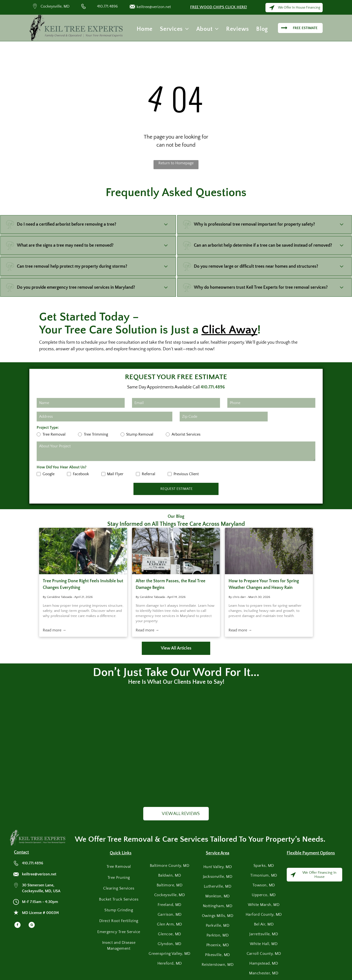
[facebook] (17, 925)
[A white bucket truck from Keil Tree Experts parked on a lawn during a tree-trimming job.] (176, 551)
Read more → (55, 630)
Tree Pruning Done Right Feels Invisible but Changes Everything (83, 584)
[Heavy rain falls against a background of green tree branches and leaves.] (269, 551)
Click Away (229, 330)
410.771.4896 (107, 6)
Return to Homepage (176, 163)
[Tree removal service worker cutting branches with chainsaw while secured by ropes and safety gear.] (83, 551)
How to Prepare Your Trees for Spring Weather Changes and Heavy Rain (264, 584)
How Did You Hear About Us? (62, 467)
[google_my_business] (32, 925)
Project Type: (48, 428)
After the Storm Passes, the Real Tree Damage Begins (170, 584)
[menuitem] (145, 29)
